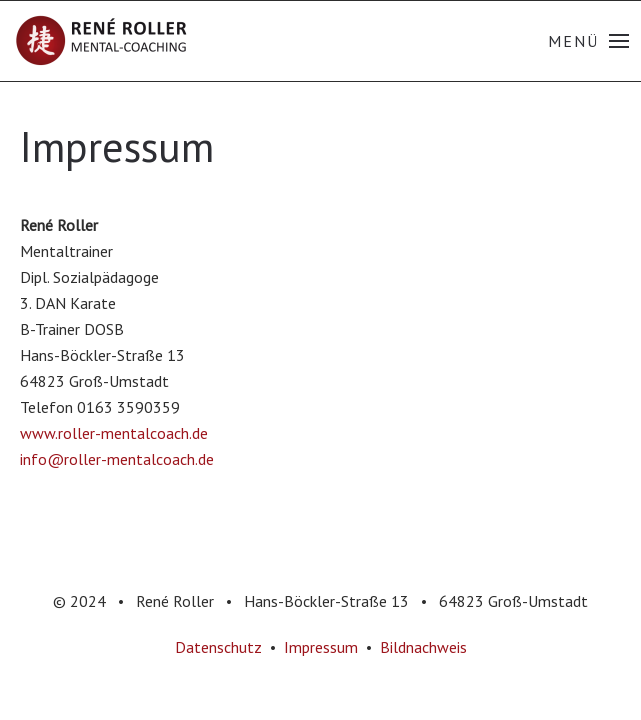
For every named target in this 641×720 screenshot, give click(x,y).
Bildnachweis (423, 647)
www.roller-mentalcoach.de (114, 433)
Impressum (321, 647)
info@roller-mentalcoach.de (117, 459)
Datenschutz (218, 647)
